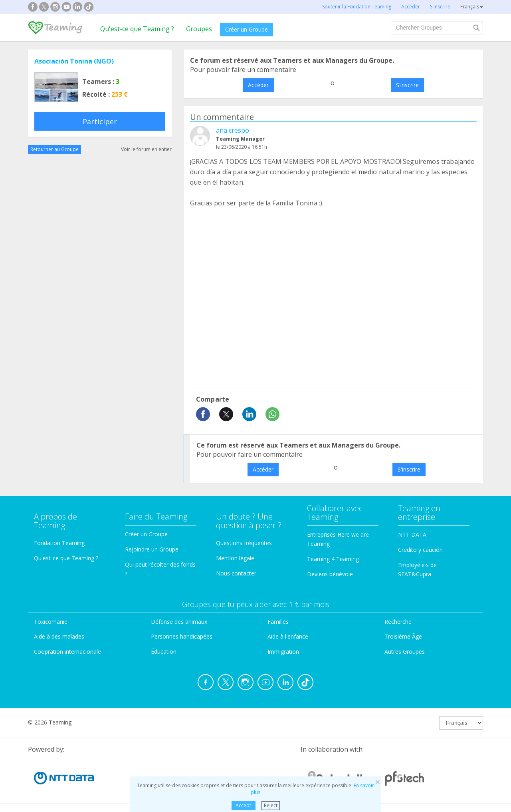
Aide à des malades (59, 636)
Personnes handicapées (182, 636)
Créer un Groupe (247, 29)
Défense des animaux (179, 622)
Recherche (398, 622)
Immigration (283, 652)
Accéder (258, 85)
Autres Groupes (405, 652)
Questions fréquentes (244, 543)
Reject (271, 805)
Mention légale (235, 558)
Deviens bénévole (330, 574)
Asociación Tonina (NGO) (74, 61)
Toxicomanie (51, 622)
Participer (100, 121)
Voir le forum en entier (146, 149)
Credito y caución (420, 550)
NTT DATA (412, 534)
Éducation (164, 652)
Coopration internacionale (67, 652)
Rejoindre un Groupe (152, 549)
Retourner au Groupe (54, 149)
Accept (243, 805)
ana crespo (233, 130)
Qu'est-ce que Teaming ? (137, 29)
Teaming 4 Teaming (333, 559)
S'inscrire (407, 85)
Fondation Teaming (59, 543)
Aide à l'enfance (288, 636)
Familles (278, 622)
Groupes (199, 29)
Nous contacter (236, 573)
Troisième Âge (403, 636)
